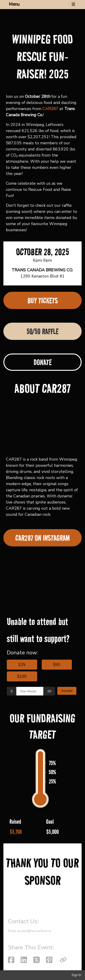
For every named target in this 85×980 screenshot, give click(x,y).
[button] (63, 960)
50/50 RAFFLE (42, 331)
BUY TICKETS (43, 300)
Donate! (67, 691)
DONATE (43, 362)
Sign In (76, 975)
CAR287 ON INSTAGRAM (43, 538)
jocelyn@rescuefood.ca (34, 931)
